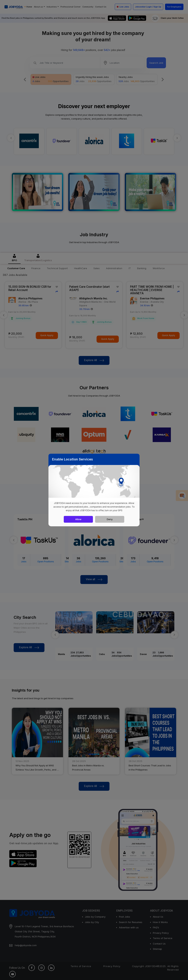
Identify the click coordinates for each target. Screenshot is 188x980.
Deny (110, 519)
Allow (78, 519)
